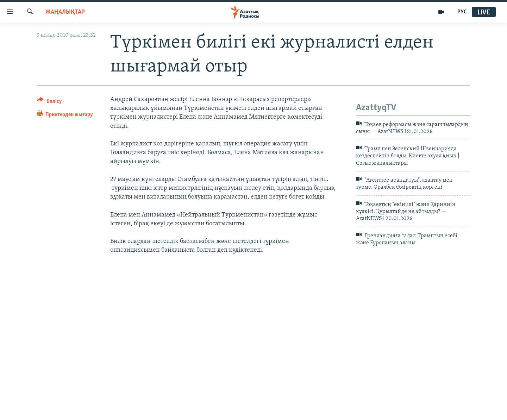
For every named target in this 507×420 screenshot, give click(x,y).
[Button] (49, 102)
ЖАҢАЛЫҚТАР (65, 12)
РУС (462, 12)
